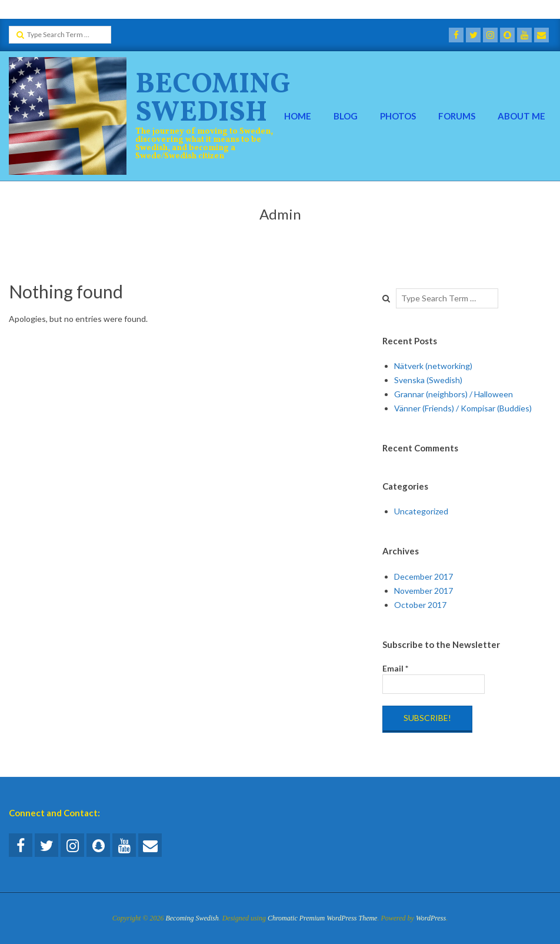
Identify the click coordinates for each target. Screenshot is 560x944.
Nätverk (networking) (433, 366)
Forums (457, 116)
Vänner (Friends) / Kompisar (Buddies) (463, 408)
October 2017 (420, 605)
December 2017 (424, 576)
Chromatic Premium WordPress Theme (323, 918)
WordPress (431, 918)
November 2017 (424, 591)
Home (298, 116)
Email (395, 668)
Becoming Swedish (213, 99)
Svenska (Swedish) (428, 380)
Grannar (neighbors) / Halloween (454, 394)
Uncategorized (421, 511)
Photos (398, 116)
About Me (521, 116)
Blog (346, 116)
